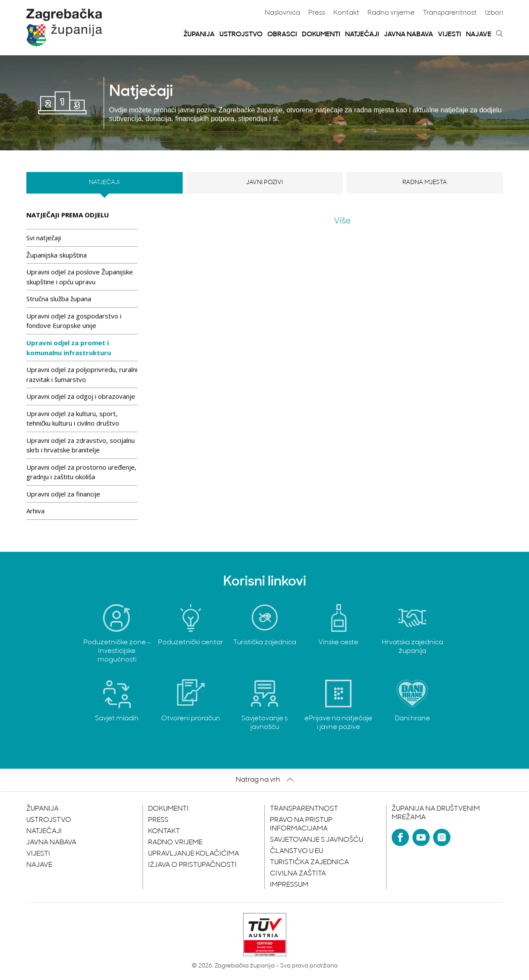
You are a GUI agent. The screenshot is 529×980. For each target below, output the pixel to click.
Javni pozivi (264, 183)
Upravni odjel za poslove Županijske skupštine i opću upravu (80, 277)
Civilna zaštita (298, 874)
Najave (479, 35)
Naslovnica (282, 13)
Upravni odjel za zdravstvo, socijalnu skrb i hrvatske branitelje (81, 445)
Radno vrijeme (391, 13)
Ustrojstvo (241, 35)
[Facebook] (400, 837)
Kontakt (346, 13)
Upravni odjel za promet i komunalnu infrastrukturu (69, 348)
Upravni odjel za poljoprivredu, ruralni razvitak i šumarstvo (82, 374)
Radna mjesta (425, 183)
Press (317, 13)
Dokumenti (321, 35)
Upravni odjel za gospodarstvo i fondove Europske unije (74, 321)
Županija (199, 35)
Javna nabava (409, 35)
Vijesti (450, 35)
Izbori (494, 13)
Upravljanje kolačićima (194, 854)
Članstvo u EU (296, 851)
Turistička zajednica (309, 862)
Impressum (289, 885)
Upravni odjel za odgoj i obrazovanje (81, 396)
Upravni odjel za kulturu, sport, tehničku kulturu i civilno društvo (73, 418)
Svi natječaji (44, 238)
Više (342, 221)
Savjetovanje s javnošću (317, 840)
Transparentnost (450, 13)
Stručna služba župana (59, 299)
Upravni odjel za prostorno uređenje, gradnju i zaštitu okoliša (81, 472)
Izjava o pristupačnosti (192, 865)
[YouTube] (421, 837)
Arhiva (35, 511)
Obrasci (282, 35)
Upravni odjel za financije (63, 494)
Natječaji (362, 35)
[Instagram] (442, 837)
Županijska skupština (57, 255)
